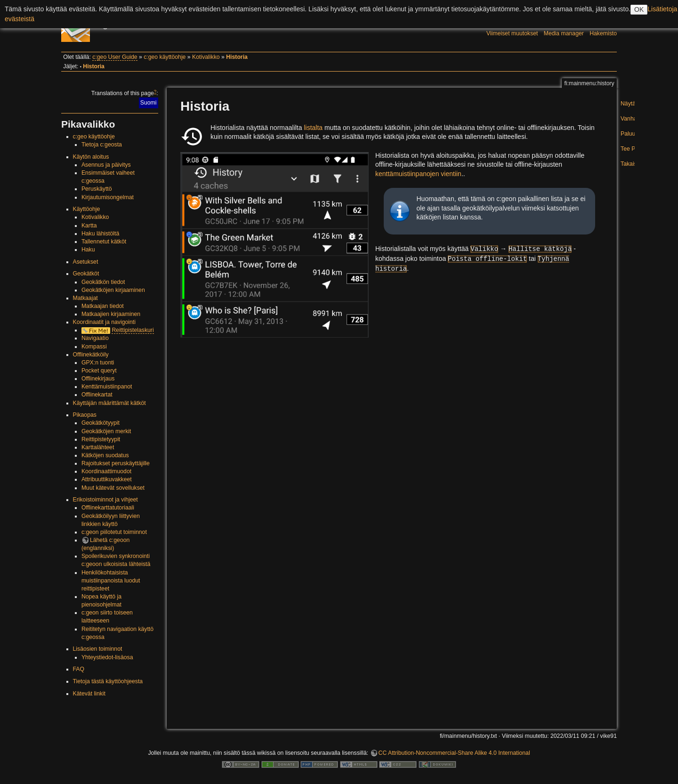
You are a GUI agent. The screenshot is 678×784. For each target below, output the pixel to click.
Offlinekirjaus (98, 379)
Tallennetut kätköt (104, 242)
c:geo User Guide (115, 57)
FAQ (79, 669)
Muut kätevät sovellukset (113, 488)
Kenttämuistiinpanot (107, 387)
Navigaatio (95, 338)
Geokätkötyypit (101, 423)
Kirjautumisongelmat (108, 197)
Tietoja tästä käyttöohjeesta (108, 681)
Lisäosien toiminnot (98, 649)
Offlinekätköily (91, 355)
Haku (88, 250)
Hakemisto (603, 33)
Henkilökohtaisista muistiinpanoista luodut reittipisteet (111, 581)
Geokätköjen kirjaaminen (113, 290)
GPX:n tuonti (98, 363)
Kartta (89, 226)
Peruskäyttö (97, 189)
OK (639, 9)
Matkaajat (85, 298)
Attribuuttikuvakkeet (107, 479)
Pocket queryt (99, 371)
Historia (237, 57)
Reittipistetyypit (101, 439)
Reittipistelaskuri (133, 330)
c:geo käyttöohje (165, 57)
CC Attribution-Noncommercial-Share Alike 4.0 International (454, 753)
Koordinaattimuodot (106, 471)
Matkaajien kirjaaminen (111, 314)
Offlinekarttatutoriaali (108, 508)
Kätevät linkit (89, 694)
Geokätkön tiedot (103, 282)
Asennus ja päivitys (106, 165)
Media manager (564, 33)
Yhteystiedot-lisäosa (107, 657)
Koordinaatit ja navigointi (104, 322)
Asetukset (86, 262)
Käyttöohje (87, 209)
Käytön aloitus (91, 157)
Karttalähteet (98, 447)
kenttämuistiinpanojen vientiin (418, 174)
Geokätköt (86, 274)
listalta (313, 128)
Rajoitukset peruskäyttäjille (116, 463)
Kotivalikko (206, 57)
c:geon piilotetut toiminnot (114, 532)
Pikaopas (85, 415)
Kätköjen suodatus (105, 455)
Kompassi (94, 347)
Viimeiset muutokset (512, 33)
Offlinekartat (97, 395)
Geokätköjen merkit (106, 431)
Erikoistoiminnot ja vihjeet (105, 500)
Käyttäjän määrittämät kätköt (109, 403)
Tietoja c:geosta (102, 145)
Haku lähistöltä (100, 234)
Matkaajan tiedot (103, 306)
